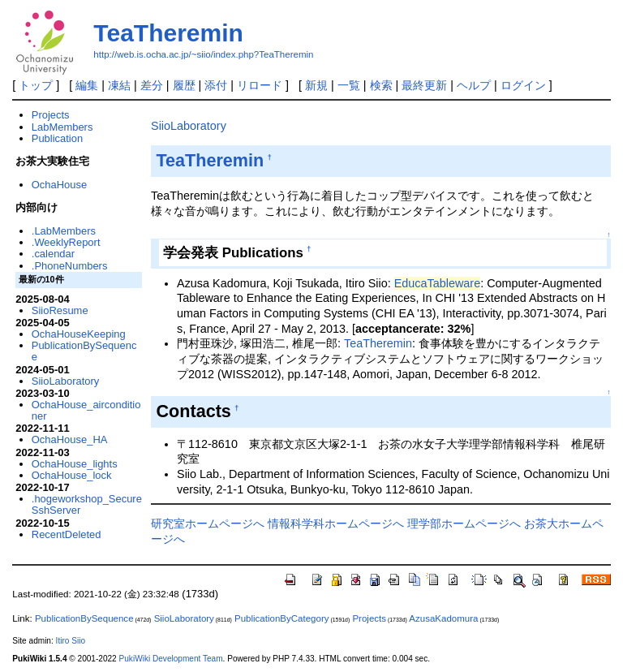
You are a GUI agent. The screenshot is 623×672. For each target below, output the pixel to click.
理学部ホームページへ (464, 523)
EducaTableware (437, 283)
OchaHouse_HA (70, 439)
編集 (87, 85)
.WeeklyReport (66, 242)
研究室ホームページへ (208, 523)
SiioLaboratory (189, 126)
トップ (36, 85)
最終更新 (424, 85)
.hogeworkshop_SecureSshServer (87, 504)
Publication (57, 138)
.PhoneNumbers (70, 266)
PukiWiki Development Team (171, 659)
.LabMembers (64, 231)
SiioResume (60, 310)
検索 (381, 85)
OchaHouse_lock (72, 475)
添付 (216, 85)
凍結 (119, 85)
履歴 (184, 85)
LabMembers (62, 127)
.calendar (53, 254)
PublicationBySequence (84, 351)
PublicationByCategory (282, 618)
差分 (152, 85)
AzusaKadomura (443, 618)
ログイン (523, 85)
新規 (316, 85)
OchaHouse (59, 185)
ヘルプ (474, 85)
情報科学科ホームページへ (336, 523)
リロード (260, 85)
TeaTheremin (168, 33)
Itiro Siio (71, 641)
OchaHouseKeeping (79, 334)
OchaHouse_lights (75, 464)
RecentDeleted (67, 534)
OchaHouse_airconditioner (86, 410)
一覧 (349, 85)
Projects (51, 115)
